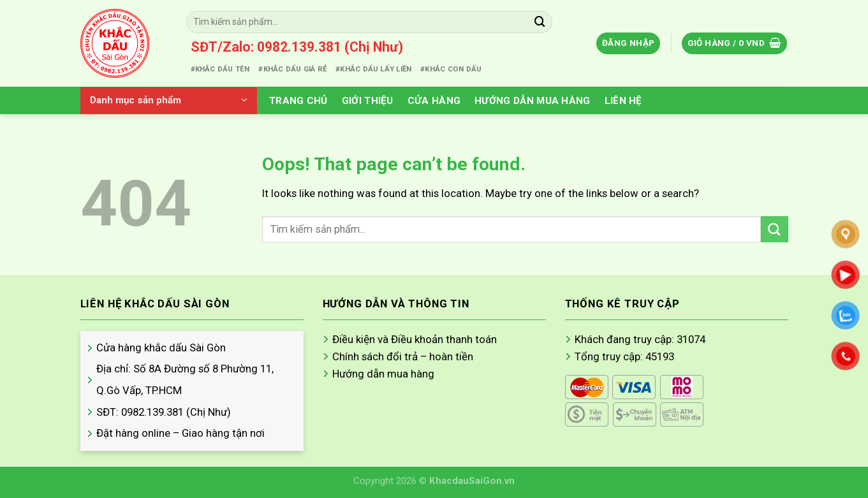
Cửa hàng (434, 101)
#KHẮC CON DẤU (451, 69)
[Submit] (540, 22)
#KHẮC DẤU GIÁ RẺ (292, 69)
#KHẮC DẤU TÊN (220, 69)
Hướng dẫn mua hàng (383, 374)
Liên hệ (623, 101)
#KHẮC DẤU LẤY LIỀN (373, 69)
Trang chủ (298, 101)
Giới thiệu (368, 101)
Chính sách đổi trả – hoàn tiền (403, 356)
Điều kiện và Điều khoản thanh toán (415, 339)
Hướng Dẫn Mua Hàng (532, 101)
